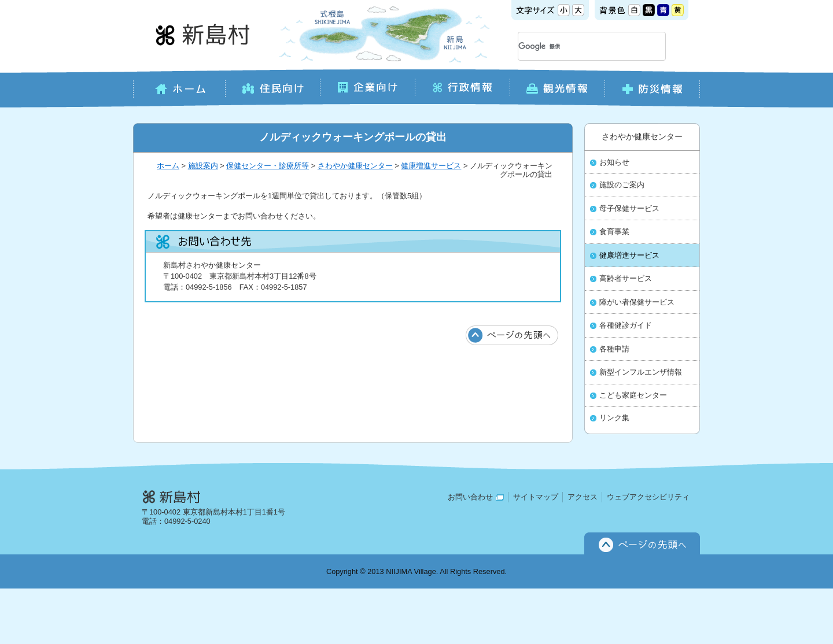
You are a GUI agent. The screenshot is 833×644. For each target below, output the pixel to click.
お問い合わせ (476, 497)
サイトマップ (536, 497)
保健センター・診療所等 (268, 166)
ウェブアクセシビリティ (648, 497)
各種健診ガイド (626, 325)
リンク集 (614, 418)
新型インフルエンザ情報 (641, 372)
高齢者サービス (626, 279)
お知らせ (614, 162)
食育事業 (614, 232)
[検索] (578, 46)
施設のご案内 (622, 185)
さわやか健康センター (355, 166)
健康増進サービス (431, 166)
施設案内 (203, 166)
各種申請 (614, 349)
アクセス (583, 497)
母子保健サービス (629, 209)
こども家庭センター (633, 395)
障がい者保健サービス (637, 302)
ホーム (168, 166)
